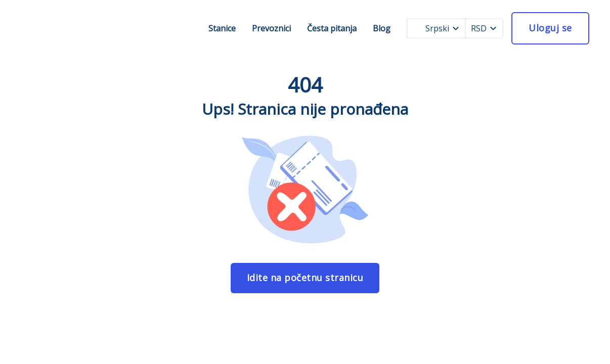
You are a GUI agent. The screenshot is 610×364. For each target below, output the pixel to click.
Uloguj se (550, 28)
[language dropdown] (456, 28)
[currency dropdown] (493, 28)
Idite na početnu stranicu (305, 278)
